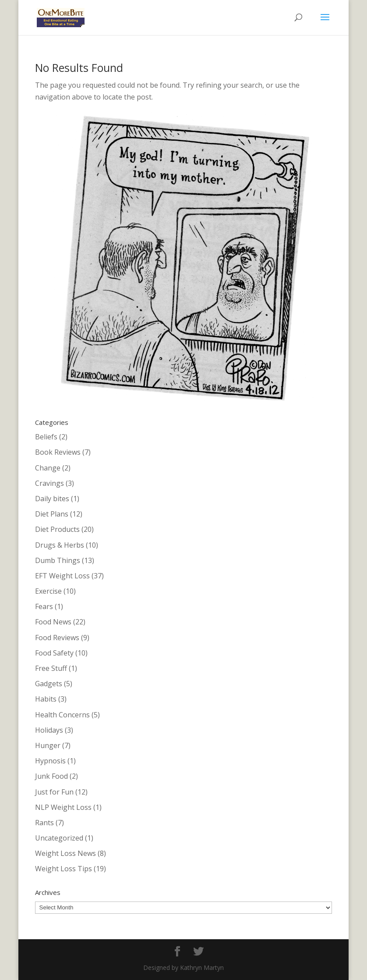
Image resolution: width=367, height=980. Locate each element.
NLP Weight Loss (63, 807)
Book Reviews (58, 452)
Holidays (49, 730)
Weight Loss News (65, 853)
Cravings (49, 483)
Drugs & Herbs (60, 545)
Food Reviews (57, 638)
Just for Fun (54, 792)
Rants (44, 823)
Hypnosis (50, 761)
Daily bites (52, 499)
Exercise (48, 591)
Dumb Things (58, 560)
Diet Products (57, 529)
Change (48, 468)
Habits (46, 699)
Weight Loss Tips (64, 869)
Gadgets (49, 684)
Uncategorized (59, 838)
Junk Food (51, 776)
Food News (53, 622)
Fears (44, 606)
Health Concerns (62, 715)
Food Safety (54, 653)
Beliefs (46, 437)
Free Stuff (51, 668)
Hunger (48, 745)
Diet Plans (52, 514)
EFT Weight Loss (62, 576)
